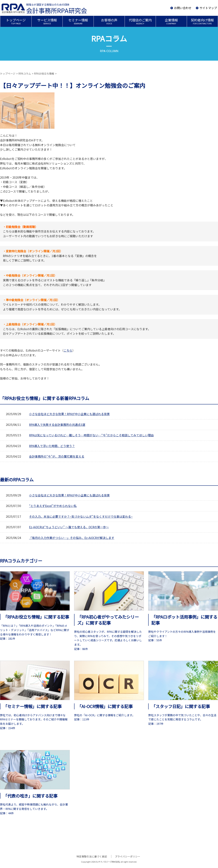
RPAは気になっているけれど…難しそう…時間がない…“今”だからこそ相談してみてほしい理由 (91, 435)
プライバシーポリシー (127, 856)
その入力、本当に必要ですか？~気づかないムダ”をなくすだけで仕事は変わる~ (81, 516)
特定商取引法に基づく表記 (92, 856)
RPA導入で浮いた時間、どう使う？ (52, 446)
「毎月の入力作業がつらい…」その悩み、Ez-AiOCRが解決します (72, 538)
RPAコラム (25, 74)
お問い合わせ (183, 8)
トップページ (8, 74)
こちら (68, 350)
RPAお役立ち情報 (44, 74)
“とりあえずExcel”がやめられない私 (53, 506)
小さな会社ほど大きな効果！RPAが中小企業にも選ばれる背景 (69, 414)
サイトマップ (208, 8)
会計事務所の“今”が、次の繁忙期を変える (57, 456)
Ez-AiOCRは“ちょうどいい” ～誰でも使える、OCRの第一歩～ (69, 527)
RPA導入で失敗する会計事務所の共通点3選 (57, 425)
